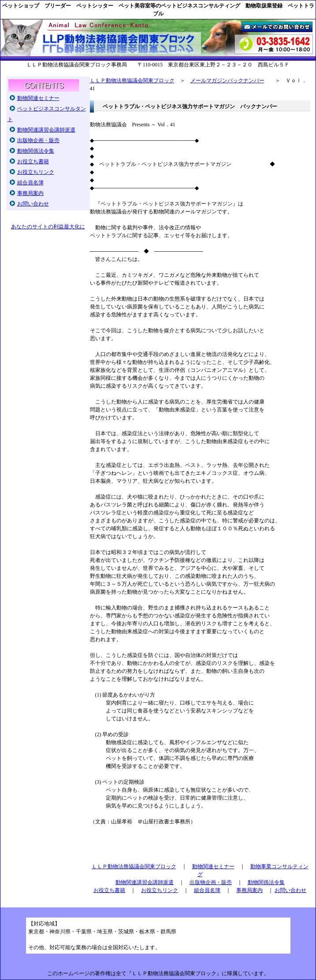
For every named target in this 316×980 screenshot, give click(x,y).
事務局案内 (30, 193)
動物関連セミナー (38, 98)
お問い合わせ (33, 204)
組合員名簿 (30, 183)
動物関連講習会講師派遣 (46, 130)
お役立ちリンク (36, 172)
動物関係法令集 (36, 151)
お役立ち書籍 (33, 161)
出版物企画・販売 (38, 140)
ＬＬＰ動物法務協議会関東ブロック (132, 81)
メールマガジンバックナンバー (227, 81)
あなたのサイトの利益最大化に (48, 227)
